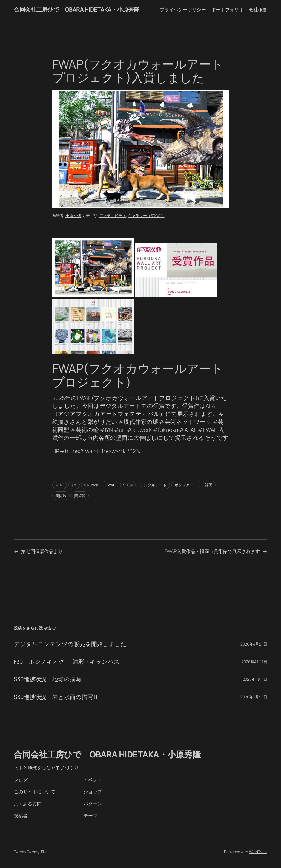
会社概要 (258, 9)
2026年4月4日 (255, 679)
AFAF (60, 485)
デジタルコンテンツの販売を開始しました (70, 644)
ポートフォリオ (227, 9)
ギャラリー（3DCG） (146, 215)
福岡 (209, 485)
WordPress (258, 852)
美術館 (80, 496)
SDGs (128, 485)
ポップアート (186, 485)
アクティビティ (113, 215)
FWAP (111, 485)
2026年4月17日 (254, 662)
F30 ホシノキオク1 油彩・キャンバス (67, 662)
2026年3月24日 (254, 697)
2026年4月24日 (254, 644)
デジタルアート (153, 485)
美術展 (61, 496)
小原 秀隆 (74, 215)
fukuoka (91, 485)
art (74, 485)
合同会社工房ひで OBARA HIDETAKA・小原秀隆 (77, 9)
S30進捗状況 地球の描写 (48, 679)
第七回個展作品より (42, 551)
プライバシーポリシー (183, 9)
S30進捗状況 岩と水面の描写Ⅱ (56, 697)
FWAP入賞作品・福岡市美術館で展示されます (212, 551)
